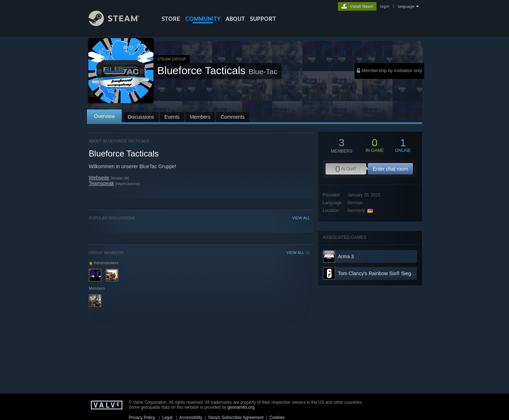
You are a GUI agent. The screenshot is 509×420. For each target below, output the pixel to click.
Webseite (99, 178)
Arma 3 (346, 256)
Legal (167, 418)
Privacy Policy (142, 418)
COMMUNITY (203, 19)
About (235, 19)
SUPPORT (263, 19)
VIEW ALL (301, 218)
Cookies (277, 418)
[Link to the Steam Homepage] (119, 24)
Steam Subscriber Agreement (236, 418)
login (385, 6)
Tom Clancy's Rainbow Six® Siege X (378, 273)
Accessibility (191, 418)
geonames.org (241, 407)
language (406, 6)
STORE (171, 19)
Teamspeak (101, 183)
